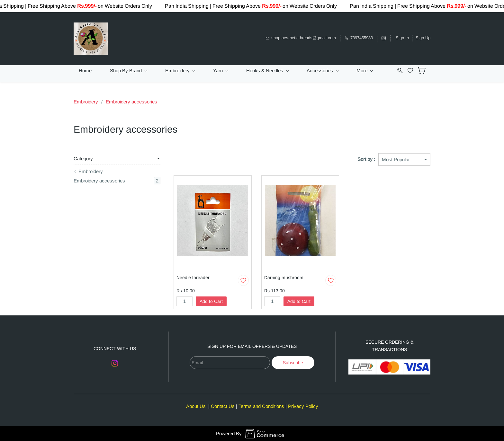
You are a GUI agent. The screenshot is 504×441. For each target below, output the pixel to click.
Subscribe (293, 363)
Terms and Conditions (261, 406)
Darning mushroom (284, 278)
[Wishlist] (413, 71)
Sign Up (423, 38)
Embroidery (86, 102)
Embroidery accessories (131, 102)
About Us (196, 406)
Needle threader (193, 278)
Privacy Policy (303, 406)
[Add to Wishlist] (243, 280)
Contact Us (223, 406)
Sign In (402, 38)
